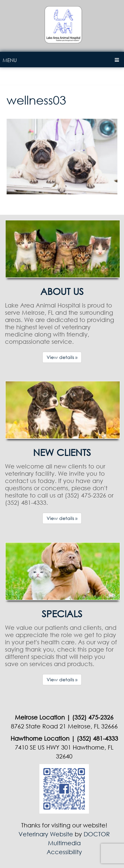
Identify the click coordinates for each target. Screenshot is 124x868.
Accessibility (64, 852)
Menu (10, 60)
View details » (62, 357)
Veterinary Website (46, 834)
